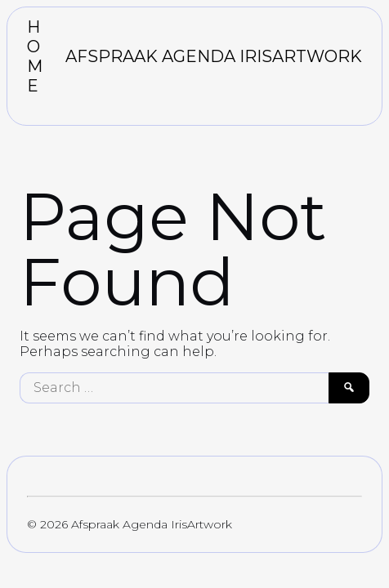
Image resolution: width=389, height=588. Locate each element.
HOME (35, 56)
